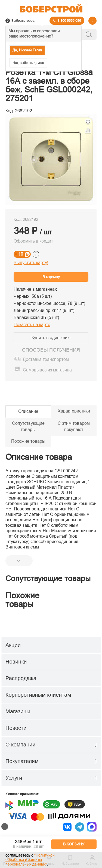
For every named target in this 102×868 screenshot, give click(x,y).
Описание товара (39, 457)
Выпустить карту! (31, 263)
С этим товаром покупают (74, 426)
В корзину (51, 277)
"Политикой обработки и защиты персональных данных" (30, 860)
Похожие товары (28, 441)
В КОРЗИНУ (74, 844)
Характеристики (74, 411)
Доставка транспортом (46, 360)
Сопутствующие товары (28, 426)
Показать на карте (32, 325)
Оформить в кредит (33, 241)
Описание (28, 411)
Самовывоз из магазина (47, 370)
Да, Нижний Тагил (27, 50)
